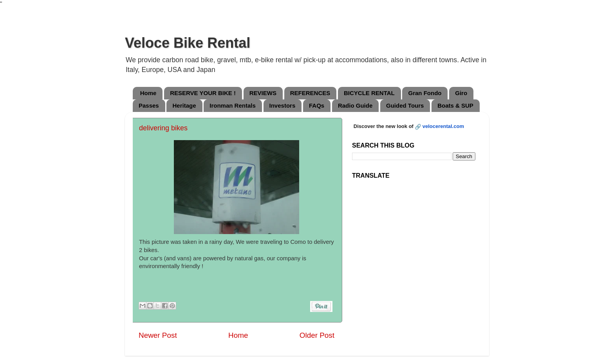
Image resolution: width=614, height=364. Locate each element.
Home (148, 93)
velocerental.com (443, 126)
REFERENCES (310, 93)
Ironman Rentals (233, 105)
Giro (461, 93)
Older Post (317, 335)
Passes (149, 105)
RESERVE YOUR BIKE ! (203, 93)
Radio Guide (355, 105)
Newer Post (158, 335)
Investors (283, 105)
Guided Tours (405, 105)
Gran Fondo (425, 93)
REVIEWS (263, 93)
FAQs (317, 105)
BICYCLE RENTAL (369, 93)
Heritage (184, 105)
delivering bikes (163, 128)
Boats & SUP (455, 105)
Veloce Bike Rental (188, 43)
